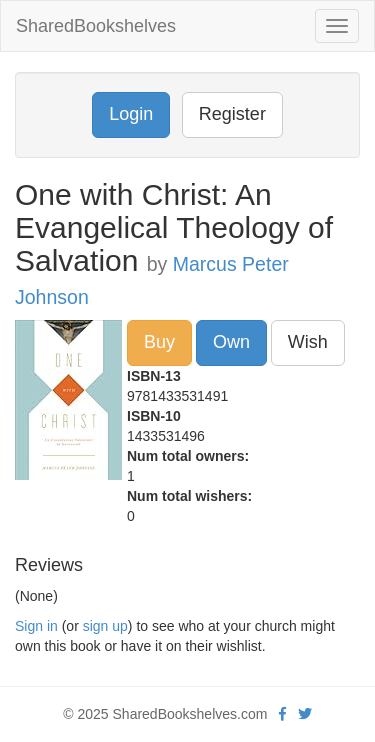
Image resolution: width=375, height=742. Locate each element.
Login (131, 114)
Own (231, 342)
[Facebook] (282, 714)
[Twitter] (305, 714)
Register (232, 114)
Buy (159, 342)
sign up (105, 626)
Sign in (36, 626)
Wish (308, 342)
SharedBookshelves (96, 26)
